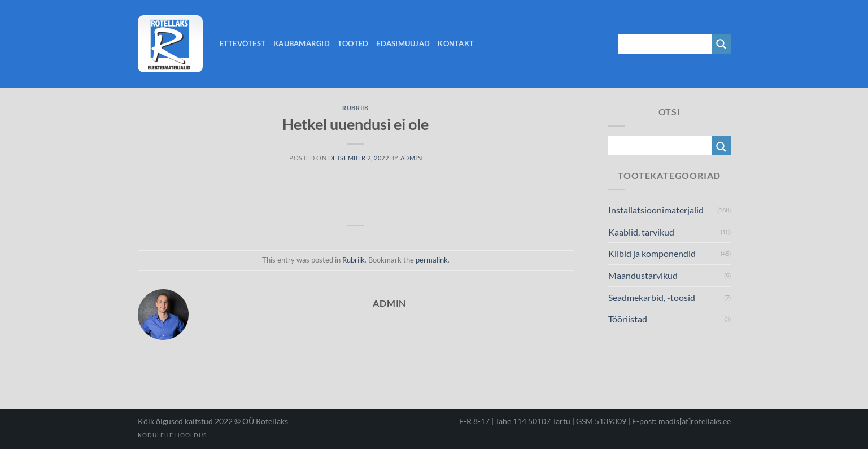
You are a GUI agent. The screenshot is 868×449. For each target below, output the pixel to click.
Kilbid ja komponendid (652, 253)
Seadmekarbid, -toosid (652, 297)
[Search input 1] (665, 44)
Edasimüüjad (403, 43)
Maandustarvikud (643, 275)
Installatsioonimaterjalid (656, 210)
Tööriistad (628, 319)
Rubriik (356, 108)
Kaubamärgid (302, 43)
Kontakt (456, 43)
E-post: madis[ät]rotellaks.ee (681, 421)
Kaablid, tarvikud (641, 232)
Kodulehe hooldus (172, 435)
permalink (432, 260)
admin (411, 158)
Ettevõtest (243, 43)
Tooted (353, 43)
